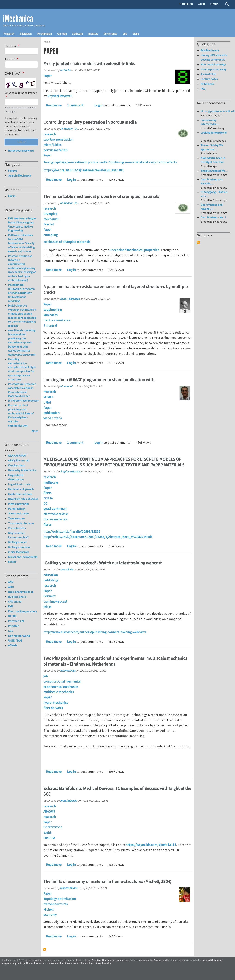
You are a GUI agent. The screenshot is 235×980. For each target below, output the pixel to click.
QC (45, 503)
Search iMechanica (20, 175)
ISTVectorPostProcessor (23, 401)
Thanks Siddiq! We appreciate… (212, 147)
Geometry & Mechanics (22, 470)
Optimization (53, 827)
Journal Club (208, 74)
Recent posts (186, 4)
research (50, 134)
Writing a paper (17, 542)
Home (47, 42)
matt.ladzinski (68, 801)
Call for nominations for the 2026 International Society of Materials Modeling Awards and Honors (21, 243)
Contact (214, 4)
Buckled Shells (17, 597)
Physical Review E (60, 96)
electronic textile (56, 514)
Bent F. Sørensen (70, 299)
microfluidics (52, 145)
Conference (110, 34)
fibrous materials (55, 519)
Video (136, 34)
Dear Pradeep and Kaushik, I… (212, 207)
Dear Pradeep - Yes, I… (215, 217)
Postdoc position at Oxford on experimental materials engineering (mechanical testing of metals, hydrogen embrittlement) (22, 268)
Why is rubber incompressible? (18, 535)
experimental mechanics (61, 687)
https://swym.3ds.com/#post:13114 (151, 845)
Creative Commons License (108, 960)
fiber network (53, 708)
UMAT (47, 402)
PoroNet (13, 626)
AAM (11, 582)
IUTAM (12, 616)
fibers (47, 493)
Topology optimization (60, 899)
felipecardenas (69, 888)
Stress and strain (18, 513)
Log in (99, 105)
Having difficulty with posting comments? (214, 57)
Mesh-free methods (20, 494)
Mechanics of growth (21, 489)
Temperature (16, 518)
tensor (12, 562)
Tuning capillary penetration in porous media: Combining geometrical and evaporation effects (110, 162)
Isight (47, 832)
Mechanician (44, 34)
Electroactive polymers (23, 611)
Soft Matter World (19, 636)
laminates (50, 315)
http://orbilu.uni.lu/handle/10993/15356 (72, 531)
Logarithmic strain (19, 484)
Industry (93, 34)
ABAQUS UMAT (17, 456)
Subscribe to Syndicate (198, 242)
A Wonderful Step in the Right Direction (213, 160)
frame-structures (55, 904)
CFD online (15, 602)
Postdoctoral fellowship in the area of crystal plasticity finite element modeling (21, 293)
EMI (10, 606)
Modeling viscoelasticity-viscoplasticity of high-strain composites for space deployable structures (22, 369)
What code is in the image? (21, 93)
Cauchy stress (16, 465)
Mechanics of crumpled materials (67, 242)
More (35, 431)
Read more (54, 105)
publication (51, 413)
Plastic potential (18, 504)
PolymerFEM (16, 621)
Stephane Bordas (70, 471)
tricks (47, 607)
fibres (47, 525)
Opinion (62, 34)
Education (26, 34)
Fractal (48, 224)
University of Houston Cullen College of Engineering (81, 964)
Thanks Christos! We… (214, 171)
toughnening (53, 310)
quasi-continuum (55, 509)
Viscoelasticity (17, 528)
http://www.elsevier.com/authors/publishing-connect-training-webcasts (95, 632)
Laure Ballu (67, 569)
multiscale (51, 482)
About (201, 4)
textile (48, 498)
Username (11, 46)
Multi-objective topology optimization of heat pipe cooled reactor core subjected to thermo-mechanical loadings (22, 316)
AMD (11, 587)
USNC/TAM (15, 641)
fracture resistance (57, 320)
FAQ (203, 89)
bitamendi (66, 386)
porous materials (55, 150)
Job (125, 34)
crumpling (50, 235)
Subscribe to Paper (45, 950)
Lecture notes (209, 79)
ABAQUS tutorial (18, 460)
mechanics (51, 219)
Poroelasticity (17, 509)
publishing (51, 580)
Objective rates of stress (23, 499)
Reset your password (21, 151)
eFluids (13, 645)
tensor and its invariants (23, 557)
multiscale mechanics (59, 692)
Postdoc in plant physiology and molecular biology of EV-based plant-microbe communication (21, 415)
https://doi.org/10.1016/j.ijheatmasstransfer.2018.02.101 (83, 170)
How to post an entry (213, 69)
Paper (47, 76)
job (46, 676)
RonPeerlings (68, 671)
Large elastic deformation (16, 477)
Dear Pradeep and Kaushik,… (212, 182)
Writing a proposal (19, 547)
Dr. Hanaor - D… (70, 129)
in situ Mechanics (18, 552)
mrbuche (65, 70)
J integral (50, 325)
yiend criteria (53, 418)
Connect (49, 596)
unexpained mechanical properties (134, 250)
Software (78, 34)
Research (9, 34)
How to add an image (213, 64)
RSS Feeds (207, 84)
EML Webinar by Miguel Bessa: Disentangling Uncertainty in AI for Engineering (22, 225)
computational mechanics (62, 681)
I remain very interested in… (210, 122)
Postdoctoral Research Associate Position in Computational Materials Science (22, 390)
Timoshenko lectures (21, 523)
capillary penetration (58, 139)
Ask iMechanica (210, 50)
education (51, 575)
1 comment (75, 105)
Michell (48, 909)
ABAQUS (49, 811)
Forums (13, 171)
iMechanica (18, 19)
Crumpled (50, 214)
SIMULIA (49, 838)
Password (10, 59)
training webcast (55, 601)
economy (50, 915)
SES (11, 631)
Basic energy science (21, 592)
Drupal (157, 960)
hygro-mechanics (56, 703)
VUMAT (48, 397)
